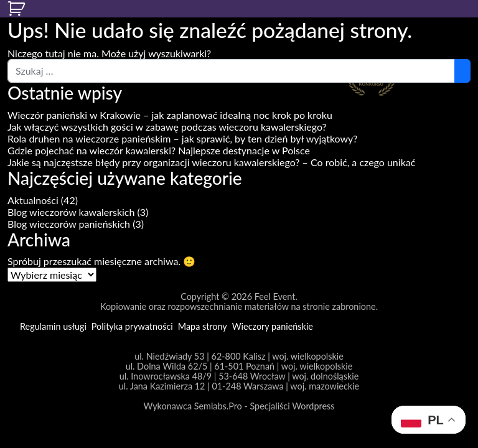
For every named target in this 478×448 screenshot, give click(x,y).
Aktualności (33, 200)
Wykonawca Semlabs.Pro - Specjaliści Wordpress (239, 406)
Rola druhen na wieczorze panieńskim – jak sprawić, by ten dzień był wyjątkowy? (183, 138)
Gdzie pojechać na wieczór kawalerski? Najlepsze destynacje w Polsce (159, 150)
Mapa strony (203, 327)
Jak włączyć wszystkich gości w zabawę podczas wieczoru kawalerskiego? (167, 127)
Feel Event (275, 296)
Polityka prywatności (132, 327)
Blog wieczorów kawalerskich (71, 212)
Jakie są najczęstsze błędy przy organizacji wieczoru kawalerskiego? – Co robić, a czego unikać (211, 162)
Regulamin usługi (53, 327)
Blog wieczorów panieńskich (69, 224)
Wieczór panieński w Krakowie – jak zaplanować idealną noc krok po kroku (170, 115)
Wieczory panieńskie (273, 327)
